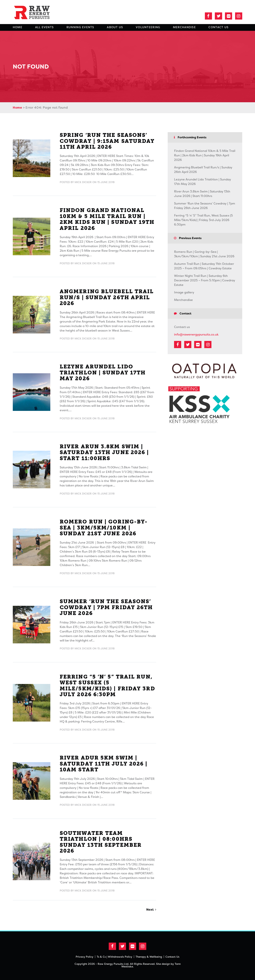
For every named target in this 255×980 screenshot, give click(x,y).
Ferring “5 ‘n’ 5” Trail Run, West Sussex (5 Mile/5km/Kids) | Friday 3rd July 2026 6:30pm (107, 686)
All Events (45, 27)
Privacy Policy (84, 957)
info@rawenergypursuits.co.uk (196, 334)
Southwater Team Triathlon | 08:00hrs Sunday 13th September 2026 (101, 842)
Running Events (80, 27)
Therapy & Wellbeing (149, 957)
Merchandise (184, 27)
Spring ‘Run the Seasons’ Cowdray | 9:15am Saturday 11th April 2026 (107, 141)
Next (150, 910)
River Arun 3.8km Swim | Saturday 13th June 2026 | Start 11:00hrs (104, 452)
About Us (115, 27)
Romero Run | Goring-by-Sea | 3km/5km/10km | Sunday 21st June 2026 (104, 528)
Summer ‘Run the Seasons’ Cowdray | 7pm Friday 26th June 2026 (106, 607)
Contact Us (218, 27)
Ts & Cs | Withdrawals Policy (114, 957)
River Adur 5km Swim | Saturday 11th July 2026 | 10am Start (104, 764)
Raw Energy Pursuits (34, 12)
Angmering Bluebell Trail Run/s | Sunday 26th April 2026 (107, 297)
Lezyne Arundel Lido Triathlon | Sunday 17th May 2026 (103, 373)
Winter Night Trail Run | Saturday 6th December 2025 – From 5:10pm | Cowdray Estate (205, 280)
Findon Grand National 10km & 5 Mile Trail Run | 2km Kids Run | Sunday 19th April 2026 (107, 219)
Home (18, 27)
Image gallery (184, 292)
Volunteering (148, 27)
